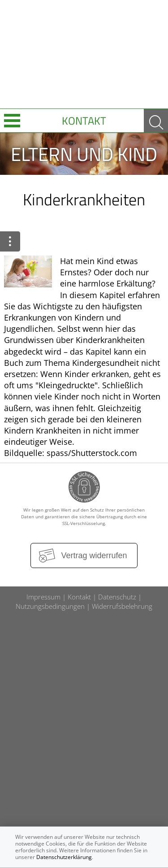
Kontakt (84, 121)
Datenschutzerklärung (64, 857)
